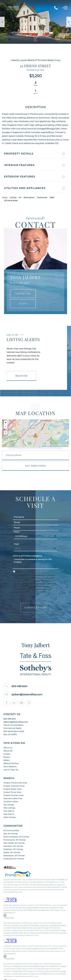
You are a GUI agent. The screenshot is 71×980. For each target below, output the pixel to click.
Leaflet (44, 438)
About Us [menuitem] (8, 739)
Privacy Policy (38, 584)
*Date (17, 524)
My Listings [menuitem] (9, 797)
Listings (13, 189)
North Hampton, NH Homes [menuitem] (16, 829)
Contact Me (23, 285)
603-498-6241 (21, 274)
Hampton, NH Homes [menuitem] (13, 838)
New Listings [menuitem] (9, 800)
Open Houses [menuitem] (10, 809)
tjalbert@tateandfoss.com (28, 686)
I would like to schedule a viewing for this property (36, 555)
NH (20, 189)
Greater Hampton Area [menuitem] (14, 778)
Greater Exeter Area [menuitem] (12, 781)
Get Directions (36, 457)
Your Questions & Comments (27, 548)
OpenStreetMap (55, 438)
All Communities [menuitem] (11, 822)
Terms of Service (24, 609)
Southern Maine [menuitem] (11, 793)
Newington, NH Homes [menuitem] (14, 847)
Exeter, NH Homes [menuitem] (12, 844)
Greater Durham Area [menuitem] (13, 787)
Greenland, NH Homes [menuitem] (14, 850)
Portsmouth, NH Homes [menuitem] (15, 832)
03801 (52, 189)
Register (21, 367)
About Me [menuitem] (8, 743)
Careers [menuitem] (7, 746)
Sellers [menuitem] (6, 752)
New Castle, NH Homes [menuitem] (14, 835)
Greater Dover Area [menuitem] (12, 784)
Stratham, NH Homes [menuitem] (13, 841)
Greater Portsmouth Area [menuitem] (15, 775)
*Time (16, 536)
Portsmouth (42, 189)
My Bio (23, 295)
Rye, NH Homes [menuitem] (11, 825)
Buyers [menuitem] (7, 749)
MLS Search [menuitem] (9, 803)
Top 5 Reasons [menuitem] (10, 758)
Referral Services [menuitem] (11, 755)
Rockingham (29, 189)
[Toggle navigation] (65, 8)
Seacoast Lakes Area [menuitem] (13, 790)
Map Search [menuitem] (9, 806)
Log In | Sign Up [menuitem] (11, 761)
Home (5, 189)
